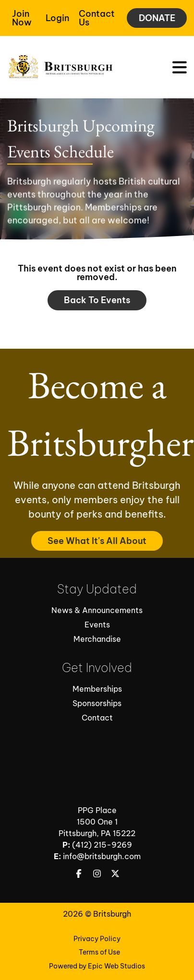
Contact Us (97, 18)
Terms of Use (99, 952)
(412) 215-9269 (102, 845)
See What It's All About (97, 541)
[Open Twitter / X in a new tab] (115, 873)
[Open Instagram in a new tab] (97, 873)
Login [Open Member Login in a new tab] (57, 18)
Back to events (97, 300)
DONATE (157, 18)
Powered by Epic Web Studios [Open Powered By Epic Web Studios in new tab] (97, 966)
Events (97, 625)
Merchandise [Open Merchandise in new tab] (97, 639)
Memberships (97, 689)
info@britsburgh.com (102, 856)
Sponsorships (97, 703)
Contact (97, 718)
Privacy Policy (97, 939)
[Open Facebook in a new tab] (79, 873)
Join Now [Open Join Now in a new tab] (22, 18)
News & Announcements (97, 610)
